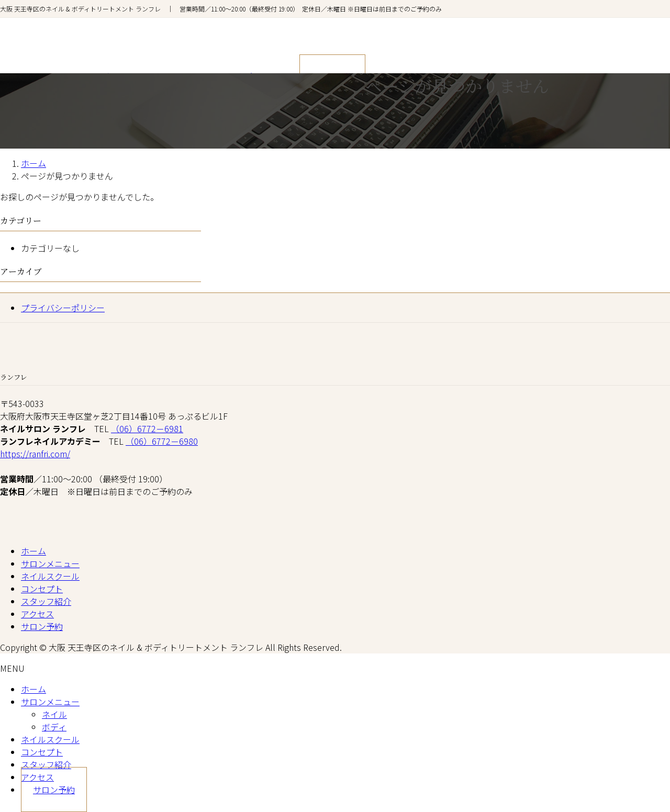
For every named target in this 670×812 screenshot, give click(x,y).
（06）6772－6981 (147, 428)
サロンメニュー (50, 563)
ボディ (54, 727)
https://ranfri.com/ (35, 454)
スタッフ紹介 (46, 601)
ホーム (33, 551)
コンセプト (42, 589)
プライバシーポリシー (63, 308)
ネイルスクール (50, 576)
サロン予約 (42, 626)
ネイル (54, 714)
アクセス (37, 614)
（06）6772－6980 (162, 441)
